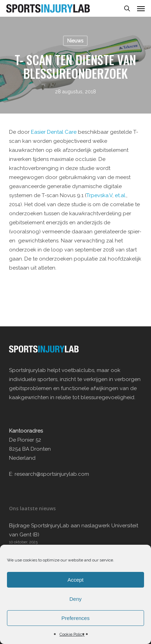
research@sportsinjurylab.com (52, 474)
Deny (75, 599)
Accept (75, 580)
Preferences (76, 618)
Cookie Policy (72, 634)
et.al (120, 195)
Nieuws (75, 41)
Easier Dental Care (54, 132)
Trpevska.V (99, 195)
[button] (141, 8)
